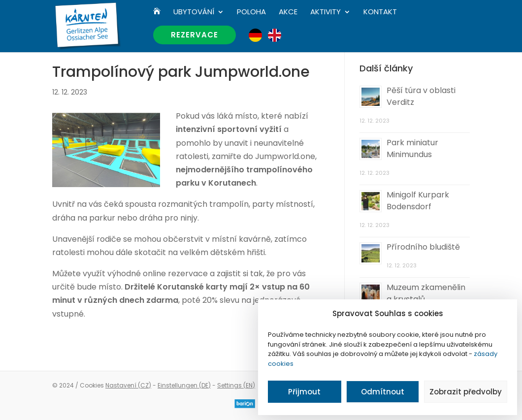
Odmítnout (383, 392)
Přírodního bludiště (423, 247)
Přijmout (304, 392)
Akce (288, 13)
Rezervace (195, 35)
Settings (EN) (236, 385)
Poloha (251, 13)
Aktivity (326, 13)
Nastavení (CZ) (128, 385)
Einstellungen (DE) (184, 385)
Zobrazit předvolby (466, 392)
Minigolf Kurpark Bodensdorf (418, 201)
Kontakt (380, 13)
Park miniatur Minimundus (412, 148)
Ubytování (194, 13)
